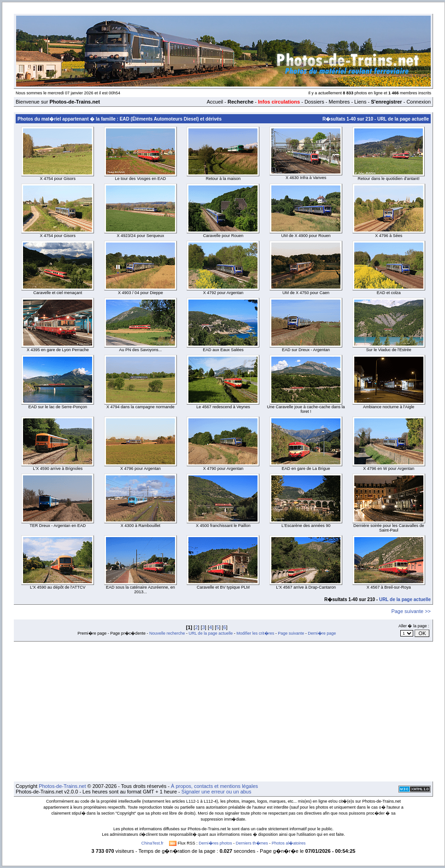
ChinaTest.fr (152, 843)
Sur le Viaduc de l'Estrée (389, 350)
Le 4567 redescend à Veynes (223, 407)
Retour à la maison (223, 179)
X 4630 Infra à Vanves (306, 178)
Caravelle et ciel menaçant (58, 293)
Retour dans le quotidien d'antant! (389, 179)
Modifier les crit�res (255, 633)
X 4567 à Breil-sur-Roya (389, 587)
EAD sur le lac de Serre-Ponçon (58, 407)
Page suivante (291, 633)
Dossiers (314, 102)
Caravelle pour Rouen (223, 236)
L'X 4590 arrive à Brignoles (58, 469)
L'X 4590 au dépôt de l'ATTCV (58, 587)
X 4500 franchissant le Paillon (223, 526)
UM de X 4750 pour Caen (306, 293)
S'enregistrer (386, 102)
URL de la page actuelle (403, 119)
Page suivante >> (411, 611)
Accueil (215, 102)
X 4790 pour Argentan (223, 469)
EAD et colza (389, 293)
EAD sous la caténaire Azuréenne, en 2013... (141, 590)
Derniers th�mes (252, 843)
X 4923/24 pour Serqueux (141, 236)
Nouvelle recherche (167, 633)
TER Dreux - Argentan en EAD (58, 526)
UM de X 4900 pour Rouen (306, 236)
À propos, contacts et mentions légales (214, 786)
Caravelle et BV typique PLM (223, 587)
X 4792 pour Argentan (223, 293)
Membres (339, 102)
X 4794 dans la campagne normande (141, 407)
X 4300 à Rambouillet (141, 526)
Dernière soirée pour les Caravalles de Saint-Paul (389, 528)
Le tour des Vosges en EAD (141, 179)
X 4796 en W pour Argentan (389, 469)
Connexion (419, 102)
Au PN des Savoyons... (141, 350)
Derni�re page (322, 633)
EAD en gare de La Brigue (306, 469)
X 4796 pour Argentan (141, 469)
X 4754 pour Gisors (58, 179)
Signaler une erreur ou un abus (217, 792)
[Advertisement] (223, 712)
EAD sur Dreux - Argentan (306, 350)
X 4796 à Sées (389, 236)
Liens (360, 102)
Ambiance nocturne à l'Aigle (389, 407)
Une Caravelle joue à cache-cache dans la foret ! (306, 409)
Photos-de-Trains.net (62, 786)
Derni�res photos (215, 843)
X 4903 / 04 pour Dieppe (141, 293)
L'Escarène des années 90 (306, 526)
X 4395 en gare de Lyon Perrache (58, 350)
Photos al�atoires (289, 843)
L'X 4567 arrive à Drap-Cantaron (306, 587)
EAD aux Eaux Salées (223, 350)
